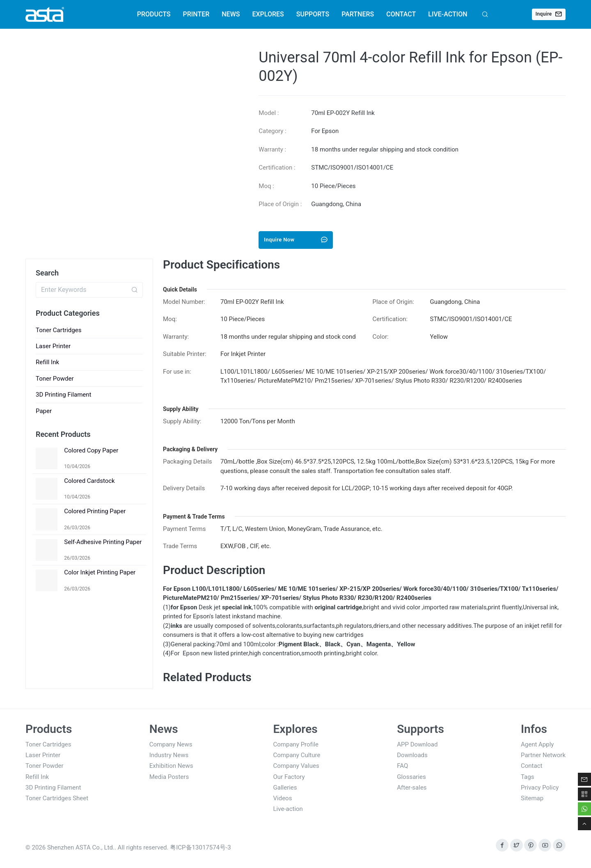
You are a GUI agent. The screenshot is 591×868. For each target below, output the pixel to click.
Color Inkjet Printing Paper (100, 572)
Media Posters (169, 777)
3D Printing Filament (64, 395)
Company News (171, 744)
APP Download (417, 744)
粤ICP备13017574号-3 (200, 847)
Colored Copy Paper (91, 450)
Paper (44, 411)
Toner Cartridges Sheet (57, 798)
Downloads (412, 755)
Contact (531, 766)
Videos (283, 798)
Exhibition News (171, 766)
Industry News (169, 755)
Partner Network (543, 755)
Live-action (288, 809)
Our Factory (289, 777)
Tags (527, 777)
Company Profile (296, 744)
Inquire (549, 14)
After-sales (412, 788)
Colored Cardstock (89, 481)
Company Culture (297, 755)
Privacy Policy (540, 788)
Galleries (285, 788)
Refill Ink (47, 362)
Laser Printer (53, 346)
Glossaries (411, 777)
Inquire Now (296, 240)
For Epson (325, 131)
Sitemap (532, 798)
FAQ (402, 766)
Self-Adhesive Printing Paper (103, 542)
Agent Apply (537, 744)
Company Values (296, 766)
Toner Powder (55, 379)
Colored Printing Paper (95, 511)
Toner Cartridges (58, 330)
